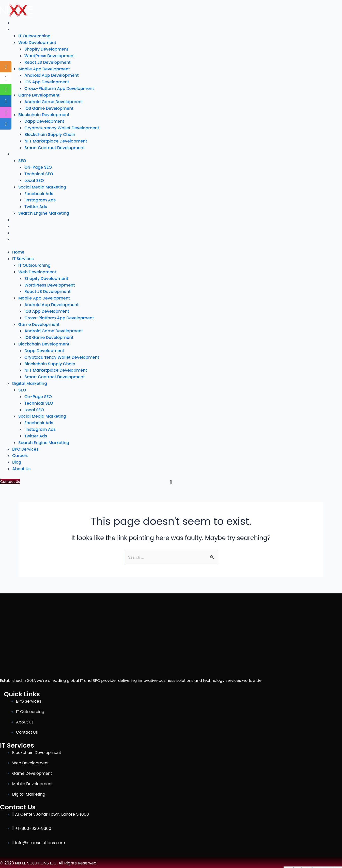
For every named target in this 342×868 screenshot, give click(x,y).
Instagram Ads (40, 199)
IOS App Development (47, 81)
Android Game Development (54, 101)
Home (18, 23)
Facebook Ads (39, 192)
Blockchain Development (44, 114)
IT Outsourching (34, 36)
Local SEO (34, 179)
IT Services (22, 29)
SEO (22, 159)
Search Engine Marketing (44, 211)
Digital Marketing (29, 153)
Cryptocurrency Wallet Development (62, 127)
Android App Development (51, 75)
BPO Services (25, 218)
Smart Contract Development (55, 146)
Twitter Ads (36, 205)
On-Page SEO (38, 166)
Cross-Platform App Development (59, 88)
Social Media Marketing (42, 185)
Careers (20, 224)
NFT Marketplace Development (56, 140)
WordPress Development (50, 56)
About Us (21, 237)
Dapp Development (44, 121)
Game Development (39, 94)
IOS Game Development (49, 107)
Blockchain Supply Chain (50, 133)
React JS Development (48, 62)
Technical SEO (39, 172)
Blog (16, 231)
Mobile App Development (44, 68)
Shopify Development (46, 49)
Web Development (37, 42)
